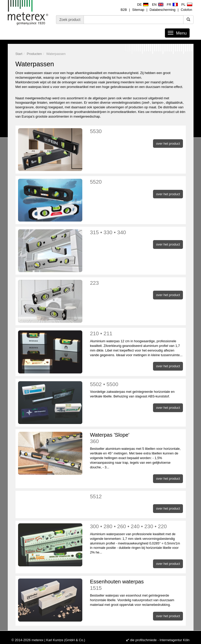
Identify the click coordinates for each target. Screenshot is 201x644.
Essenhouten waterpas (137, 585)
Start (19, 54)
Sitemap (138, 10)
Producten (34, 54)
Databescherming (163, 10)
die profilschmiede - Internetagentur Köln (160, 640)
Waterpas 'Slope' (137, 438)
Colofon (186, 10)
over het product (168, 144)
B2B (124, 10)
